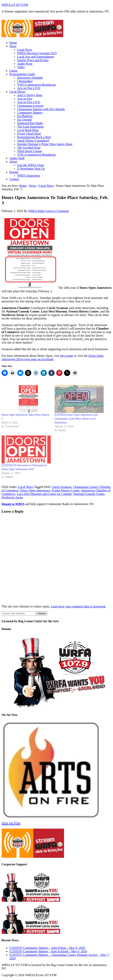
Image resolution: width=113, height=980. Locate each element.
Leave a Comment (57, 211)
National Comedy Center (89, 494)
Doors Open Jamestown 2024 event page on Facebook (52, 357)
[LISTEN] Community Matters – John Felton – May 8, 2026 (47, 948)
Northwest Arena (12, 497)
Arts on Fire (11, 823)
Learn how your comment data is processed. (78, 606)
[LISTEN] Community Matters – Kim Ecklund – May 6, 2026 (48, 951)
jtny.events (67, 356)
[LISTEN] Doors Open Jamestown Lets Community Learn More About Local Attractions (76, 419)
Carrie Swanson (61, 487)
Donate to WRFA (13, 504)
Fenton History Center (65, 490)
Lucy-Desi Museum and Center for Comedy (44, 494)
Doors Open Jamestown (35, 490)
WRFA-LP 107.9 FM (15, 5)
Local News (26, 487)
